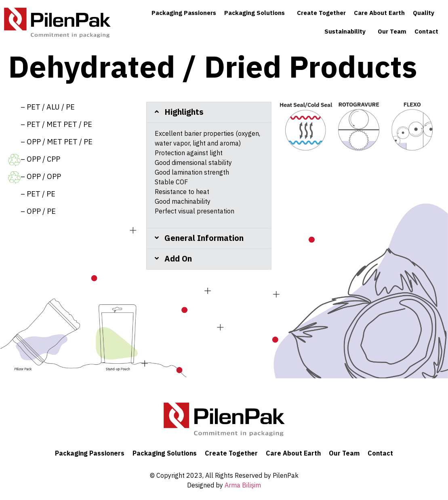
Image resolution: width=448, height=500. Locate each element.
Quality (426, 13)
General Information (204, 238)
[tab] (209, 112)
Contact (426, 32)
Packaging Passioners (184, 13)
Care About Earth (379, 13)
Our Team (392, 32)
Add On (178, 259)
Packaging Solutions (257, 13)
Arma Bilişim (243, 485)
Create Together (321, 13)
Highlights (184, 112)
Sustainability (347, 32)
